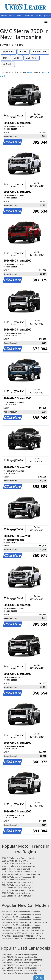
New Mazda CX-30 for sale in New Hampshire (21, 917)
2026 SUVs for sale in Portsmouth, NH (18, 858)
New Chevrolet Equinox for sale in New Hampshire (23, 939)
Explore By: (9, 52)
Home (4, 16)
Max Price (31, 58)
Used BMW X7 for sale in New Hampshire (20, 968)
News (11, 16)
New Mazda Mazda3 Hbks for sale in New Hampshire (25, 922)
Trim (6, 58)
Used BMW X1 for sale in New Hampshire (20, 963)
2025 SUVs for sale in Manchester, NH (18, 877)
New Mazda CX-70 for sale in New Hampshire (21, 925)
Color (17, 58)
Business (29, 16)
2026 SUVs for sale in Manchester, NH (18, 866)
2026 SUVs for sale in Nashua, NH (17, 864)
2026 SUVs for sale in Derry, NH (16, 861)
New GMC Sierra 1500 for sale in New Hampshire (23, 931)
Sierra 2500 (40, 52)
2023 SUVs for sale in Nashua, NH (17, 893)
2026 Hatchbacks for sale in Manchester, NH (21, 874)
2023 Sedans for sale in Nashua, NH (17, 896)
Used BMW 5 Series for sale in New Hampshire (22, 965)
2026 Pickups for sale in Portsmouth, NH (19, 872)
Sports (38, 16)
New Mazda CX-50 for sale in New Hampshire (21, 914)
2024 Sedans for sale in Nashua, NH (17, 888)
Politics (19, 16)
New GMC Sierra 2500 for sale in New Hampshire (23, 933)
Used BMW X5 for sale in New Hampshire (20, 957)
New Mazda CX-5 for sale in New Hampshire (21, 912)
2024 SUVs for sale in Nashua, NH (17, 885)
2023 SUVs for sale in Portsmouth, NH (18, 890)
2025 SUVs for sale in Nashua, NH (17, 880)
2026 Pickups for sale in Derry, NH (17, 869)
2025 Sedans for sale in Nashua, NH (17, 882)
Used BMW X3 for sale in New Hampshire (20, 954)
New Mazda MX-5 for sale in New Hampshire (21, 928)
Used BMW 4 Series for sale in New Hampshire (22, 971)
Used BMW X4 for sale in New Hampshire (20, 973)
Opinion (46, 16)
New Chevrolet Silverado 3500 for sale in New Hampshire (21, 936)
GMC (23, 52)
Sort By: (8, 64)
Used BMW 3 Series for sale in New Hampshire (22, 960)
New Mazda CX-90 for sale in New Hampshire (21, 920)
